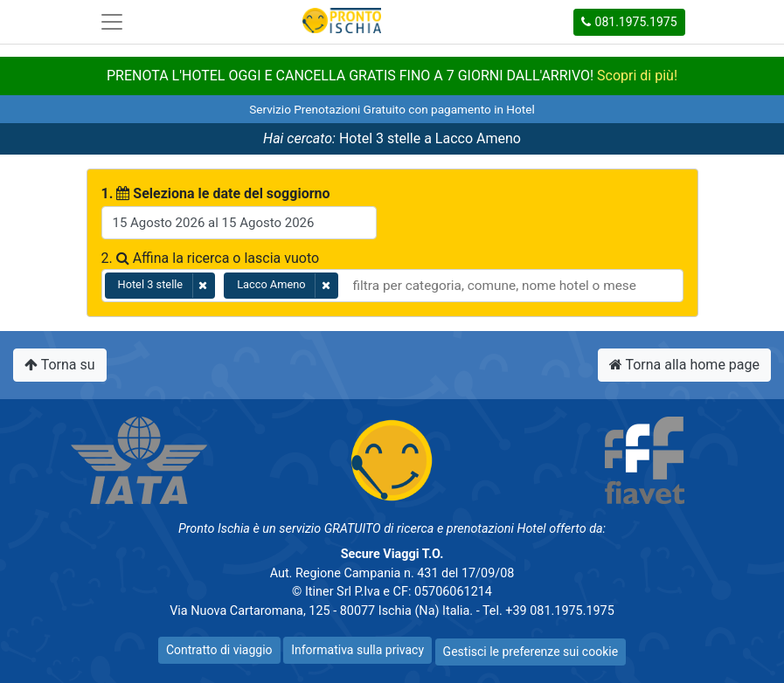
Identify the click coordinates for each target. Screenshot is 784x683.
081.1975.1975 (629, 22)
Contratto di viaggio (219, 650)
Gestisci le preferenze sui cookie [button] (531, 652)
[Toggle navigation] (112, 22)
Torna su (60, 365)
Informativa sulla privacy (357, 650)
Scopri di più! (637, 76)
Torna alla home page (684, 365)
